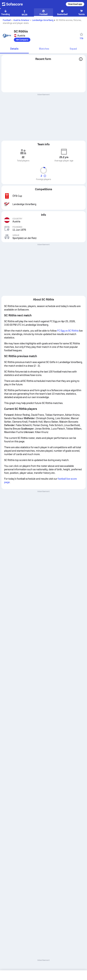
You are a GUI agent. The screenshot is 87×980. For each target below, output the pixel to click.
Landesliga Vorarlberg (43, 20)
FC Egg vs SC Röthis (68, 331)
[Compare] (22, 40)
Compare (22, 40)
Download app (75, 4)
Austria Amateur (21, 20)
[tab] (14, 49)
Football (7, 20)
